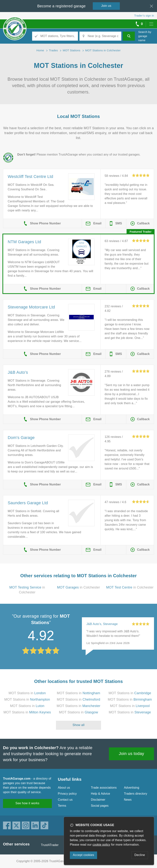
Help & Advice (100, 794)
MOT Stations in (27, 693)
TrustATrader (50, 845)
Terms (62, 806)
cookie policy (101, 845)
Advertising (132, 788)
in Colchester (79, 587)
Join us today (132, 754)
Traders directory (136, 794)
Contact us (65, 800)
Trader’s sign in (144, 16)
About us (64, 788)
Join (106, 6)
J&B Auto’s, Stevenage (102, 624)
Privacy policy (67, 794)
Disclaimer (98, 800)
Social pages (100, 806)
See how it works (27, 803)
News (128, 800)
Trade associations (104, 788)
